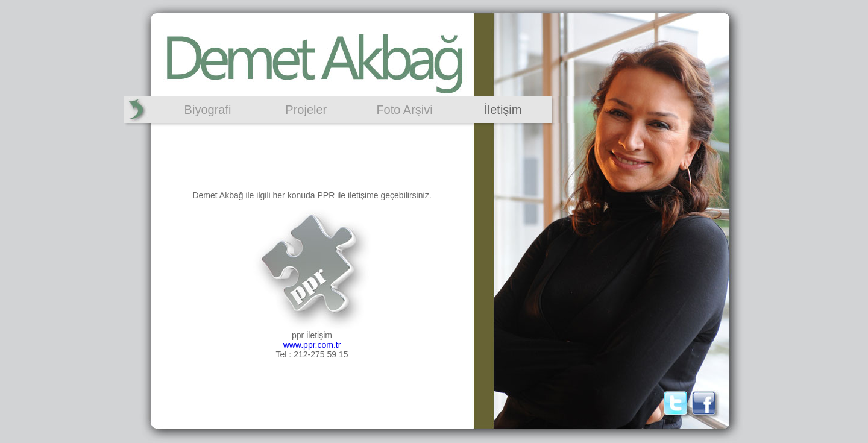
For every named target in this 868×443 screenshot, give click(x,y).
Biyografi (208, 110)
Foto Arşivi (404, 110)
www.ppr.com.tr (312, 345)
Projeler (306, 110)
